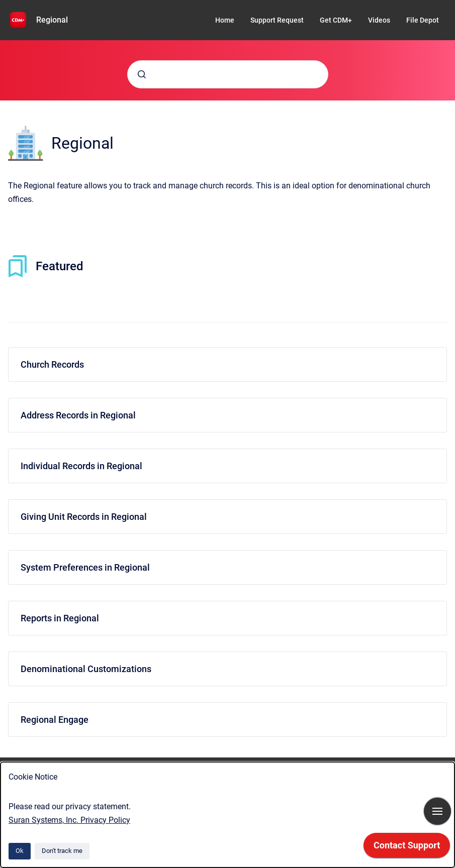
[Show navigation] (437, 811)
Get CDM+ (336, 20)
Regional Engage (55, 720)
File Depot (423, 20)
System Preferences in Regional (85, 567)
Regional (52, 20)
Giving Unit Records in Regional (84, 517)
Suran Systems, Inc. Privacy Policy (69, 820)
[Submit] (142, 74)
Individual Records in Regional (81, 466)
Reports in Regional (60, 618)
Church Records (52, 364)
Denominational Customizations (86, 669)
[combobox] (228, 74)
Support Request (277, 20)
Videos (379, 20)
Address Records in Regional (78, 415)
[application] (407, 848)
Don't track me (62, 851)
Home (225, 20)
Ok (20, 851)
